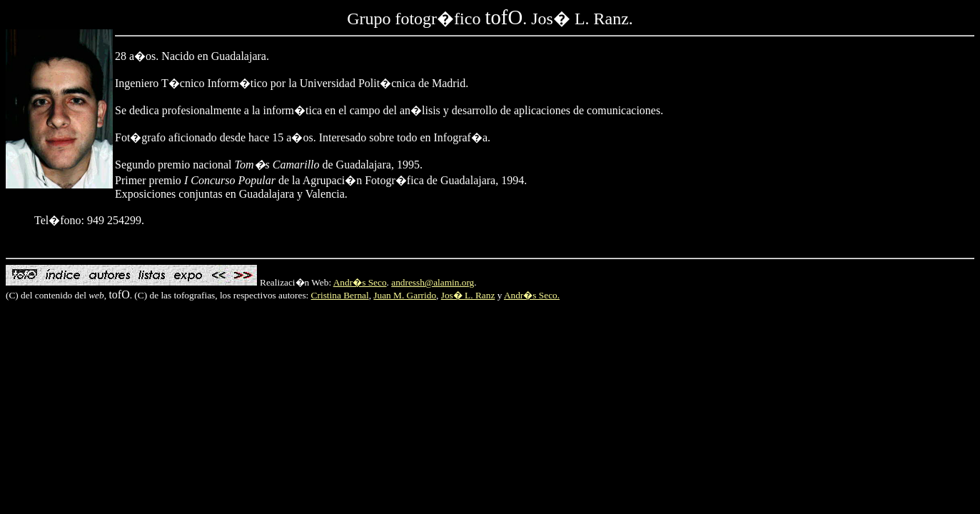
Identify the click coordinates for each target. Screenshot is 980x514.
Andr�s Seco (360, 282)
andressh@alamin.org (433, 282)
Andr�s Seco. (532, 295)
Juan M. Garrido (405, 295)
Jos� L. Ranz (468, 295)
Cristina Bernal (340, 295)
